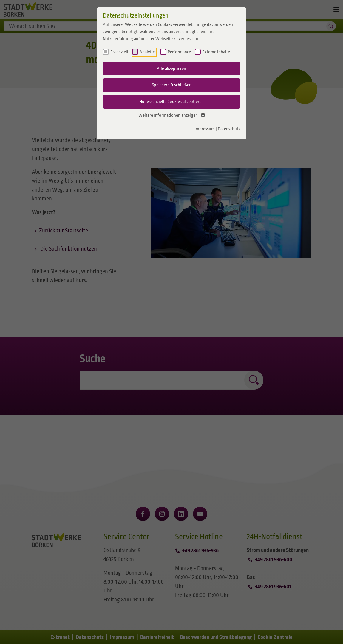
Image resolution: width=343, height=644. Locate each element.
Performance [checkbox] (179, 52)
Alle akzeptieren (171, 69)
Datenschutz (229, 129)
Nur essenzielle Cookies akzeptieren (171, 102)
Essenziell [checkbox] (119, 52)
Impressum (205, 129)
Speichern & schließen (172, 85)
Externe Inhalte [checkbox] (216, 52)
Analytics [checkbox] (148, 52)
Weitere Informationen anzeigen (171, 116)
